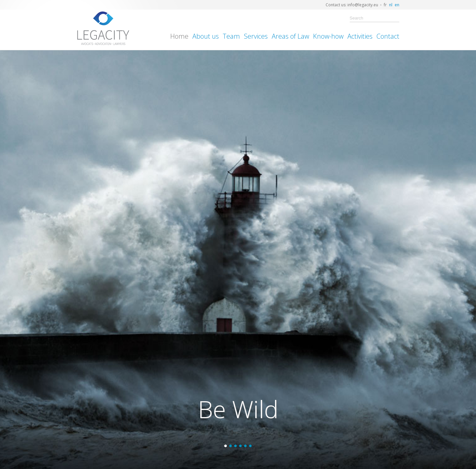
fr (385, 5)
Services (256, 36)
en (397, 5)
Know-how (328, 36)
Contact (388, 36)
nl (391, 5)
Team (231, 36)
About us (206, 36)
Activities (360, 36)
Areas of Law (290, 36)
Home (179, 36)
